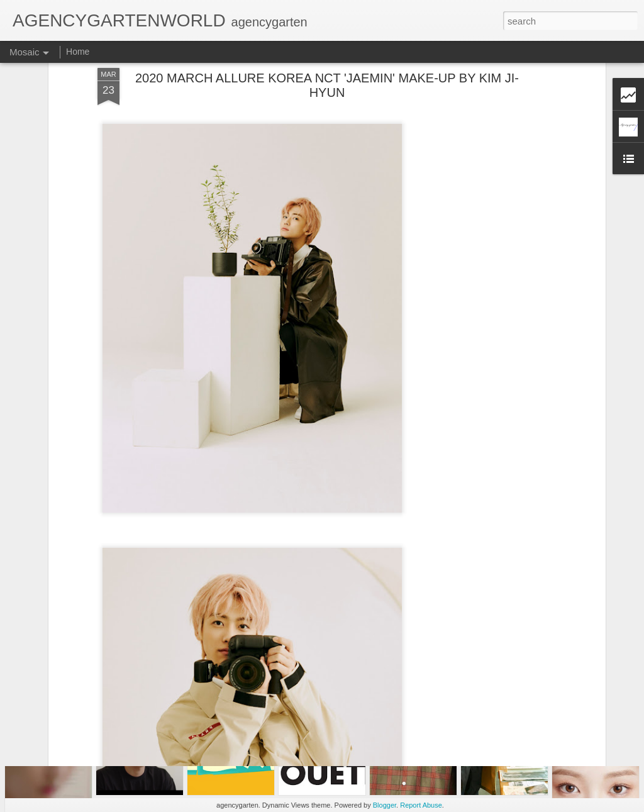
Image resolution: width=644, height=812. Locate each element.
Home (78, 52)
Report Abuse (421, 805)
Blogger (385, 805)
